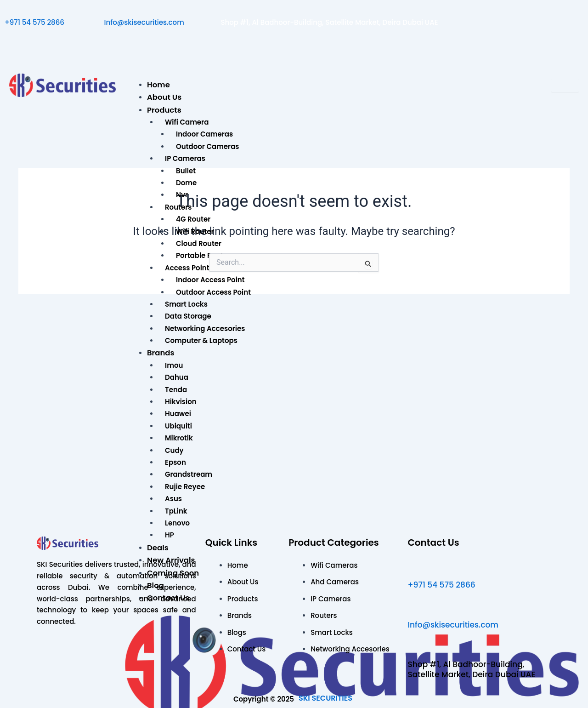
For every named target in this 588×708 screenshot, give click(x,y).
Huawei (178, 414)
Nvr (182, 195)
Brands (161, 353)
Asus (173, 499)
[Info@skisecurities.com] (108, 10)
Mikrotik (179, 438)
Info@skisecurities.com (144, 22)
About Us (164, 97)
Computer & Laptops (201, 340)
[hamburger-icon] (565, 86)
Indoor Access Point (210, 280)
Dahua (177, 377)
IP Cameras (185, 158)
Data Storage (188, 316)
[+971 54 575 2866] (9, 10)
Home (158, 85)
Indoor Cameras (204, 134)
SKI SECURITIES (325, 698)
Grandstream (189, 474)
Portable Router (203, 255)
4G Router (193, 219)
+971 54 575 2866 (34, 22)
